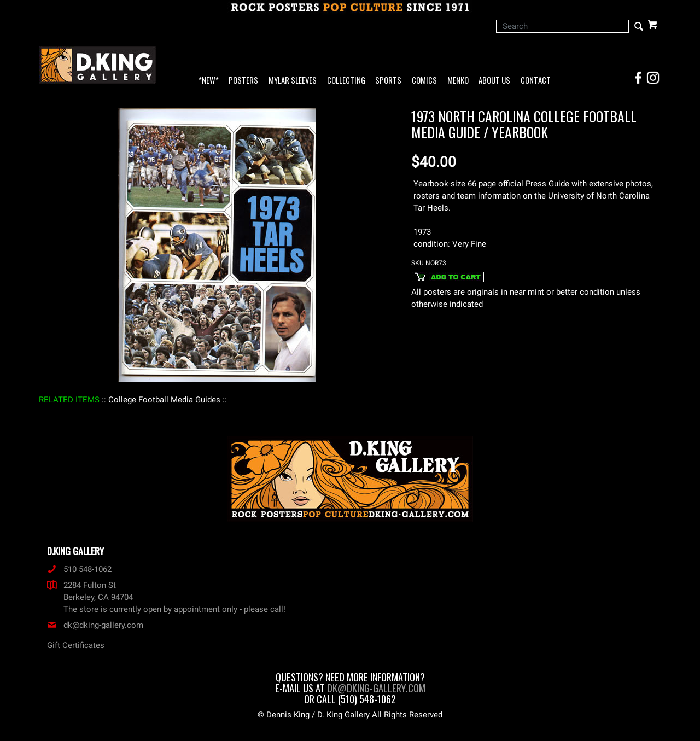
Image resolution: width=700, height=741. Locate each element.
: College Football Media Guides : (164, 400)
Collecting (346, 81)
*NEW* (209, 81)
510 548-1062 (79, 569)
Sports (388, 81)
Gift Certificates (76, 645)
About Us (494, 81)
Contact (536, 81)
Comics (424, 81)
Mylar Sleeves (293, 81)
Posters (243, 81)
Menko (458, 81)
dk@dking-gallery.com (95, 625)
